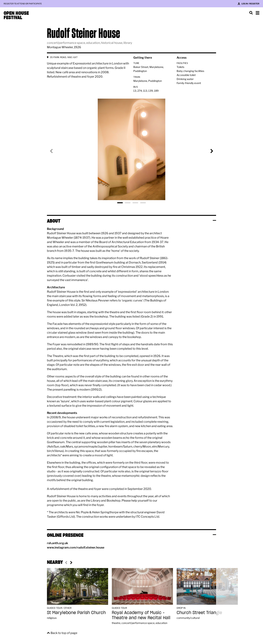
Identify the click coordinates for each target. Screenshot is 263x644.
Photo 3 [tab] (135, 203)
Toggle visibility (214, 220)
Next (209, 151)
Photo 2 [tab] (128, 203)
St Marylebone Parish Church (76, 613)
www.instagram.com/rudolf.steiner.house (76, 548)
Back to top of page (64, 633)
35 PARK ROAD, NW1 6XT (64, 57)
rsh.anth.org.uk (57, 543)
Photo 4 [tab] (143, 203)
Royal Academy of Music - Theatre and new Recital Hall (141, 615)
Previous (54, 151)
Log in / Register (250, 4)
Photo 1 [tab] (120, 203)
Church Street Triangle (199, 613)
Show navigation (258, 13)
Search (251, 13)
